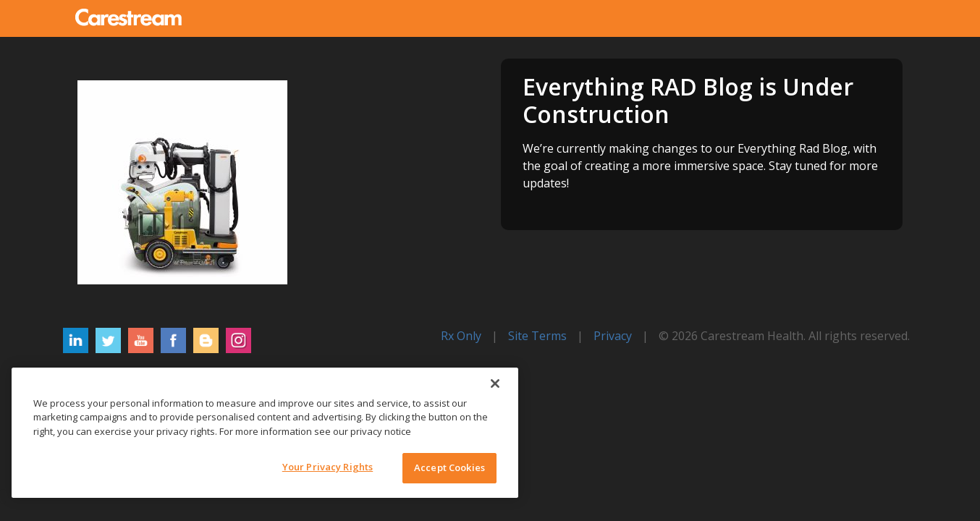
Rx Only (461, 336)
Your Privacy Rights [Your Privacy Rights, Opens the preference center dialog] (328, 467)
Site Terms (537, 336)
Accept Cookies (449, 467)
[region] (265, 433)
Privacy (613, 336)
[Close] (495, 384)
